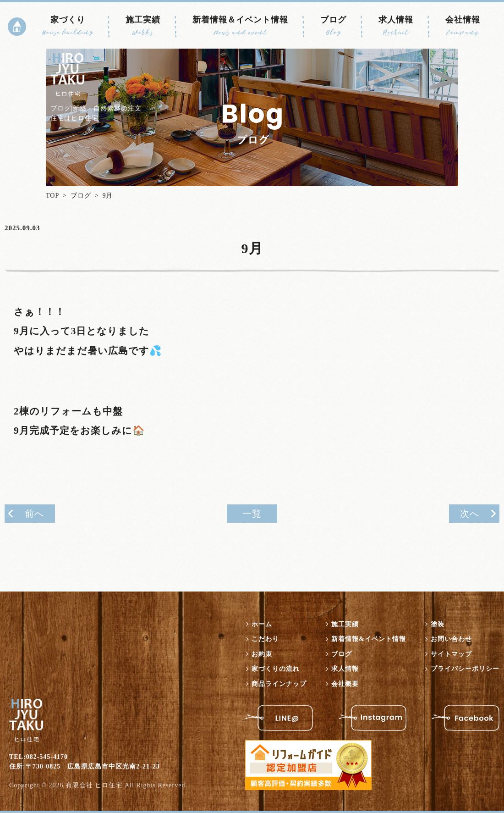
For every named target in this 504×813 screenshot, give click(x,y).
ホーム (262, 624)
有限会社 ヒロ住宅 (94, 785)
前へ (34, 514)
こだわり (265, 639)
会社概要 (345, 684)
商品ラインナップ (279, 684)
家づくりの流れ (276, 669)
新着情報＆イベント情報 (240, 26)
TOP (52, 196)
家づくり (68, 26)
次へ (470, 514)
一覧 (252, 514)
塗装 (438, 624)
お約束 (262, 654)
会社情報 (463, 26)
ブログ (333, 26)
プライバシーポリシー (465, 669)
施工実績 (143, 26)
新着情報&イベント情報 (369, 639)
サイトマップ (451, 654)
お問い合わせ (451, 639)
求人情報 (396, 26)
